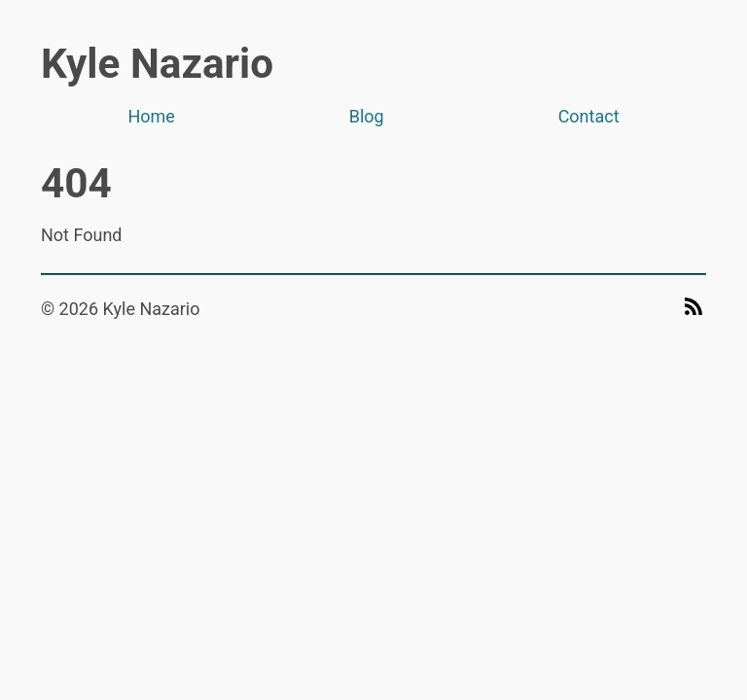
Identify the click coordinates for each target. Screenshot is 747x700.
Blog (367, 116)
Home (151, 116)
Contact (589, 116)
